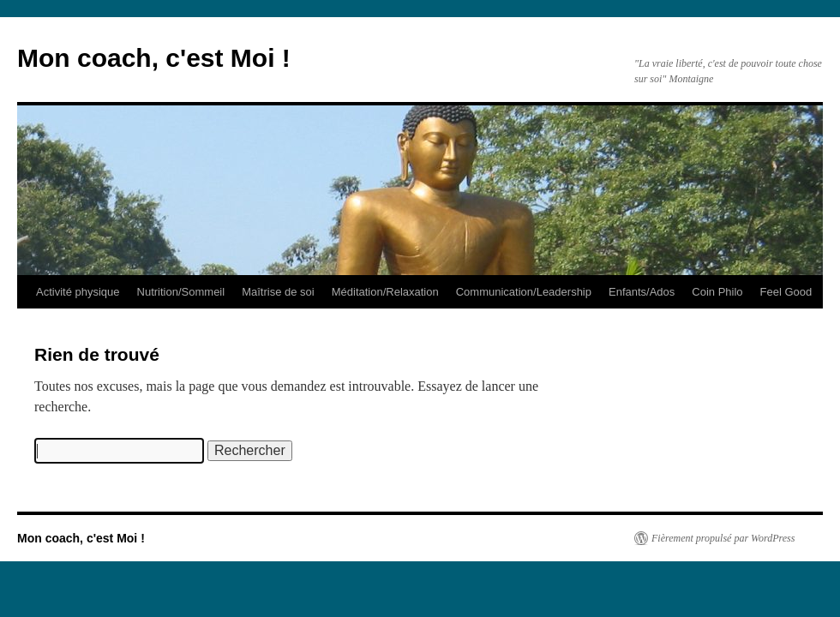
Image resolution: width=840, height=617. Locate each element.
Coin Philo (717, 292)
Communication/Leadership (524, 292)
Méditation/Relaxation (385, 292)
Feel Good (786, 292)
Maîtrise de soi (278, 292)
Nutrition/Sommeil (181, 292)
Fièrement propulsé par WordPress (723, 538)
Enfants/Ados (642, 292)
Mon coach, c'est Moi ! (154, 58)
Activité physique (78, 292)
